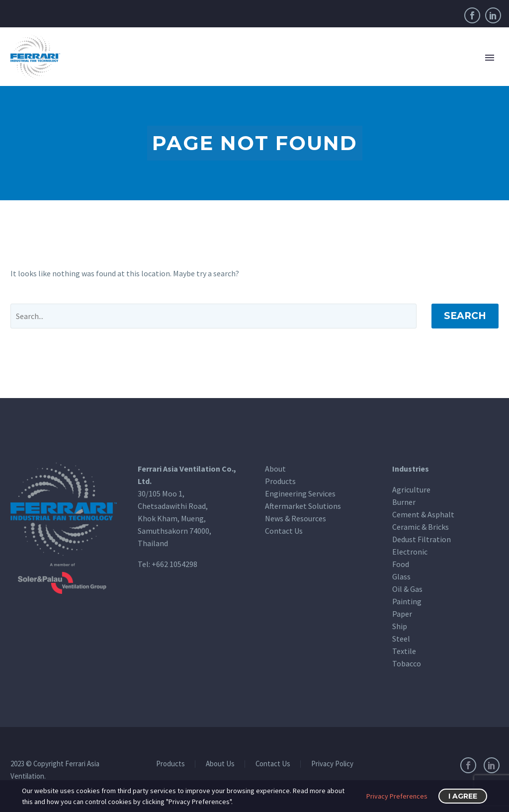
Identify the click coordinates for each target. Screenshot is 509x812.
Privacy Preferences (397, 796)
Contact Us (284, 531)
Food (401, 564)
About (275, 469)
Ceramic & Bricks (421, 527)
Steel (401, 639)
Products (280, 481)
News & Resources (296, 518)
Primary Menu (490, 58)
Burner (404, 502)
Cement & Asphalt (423, 514)
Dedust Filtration (422, 539)
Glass (401, 576)
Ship (400, 626)
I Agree (463, 796)
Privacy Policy (332, 764)
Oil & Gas (407, 589)
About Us (220, 764)
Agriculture (411, 489)
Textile (404, 651)
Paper (402, 614)
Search (465, 316)
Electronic (410, 552)
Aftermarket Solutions (303, 506)
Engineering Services (300, 493)
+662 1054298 (174, 564)
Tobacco (407, 663)
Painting (407, 601)
